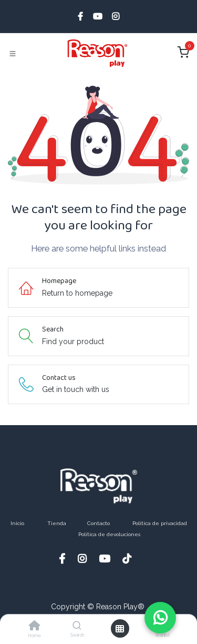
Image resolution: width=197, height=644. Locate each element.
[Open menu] (120, 629)
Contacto (98, 523)
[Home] (35, 627)
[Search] (77, 626)
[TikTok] (130, 559)
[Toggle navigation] (13, 54)
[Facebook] (80, 16)
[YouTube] (98, 16)
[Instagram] (116, 16)
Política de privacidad (160, 523)
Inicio (17, 523)
